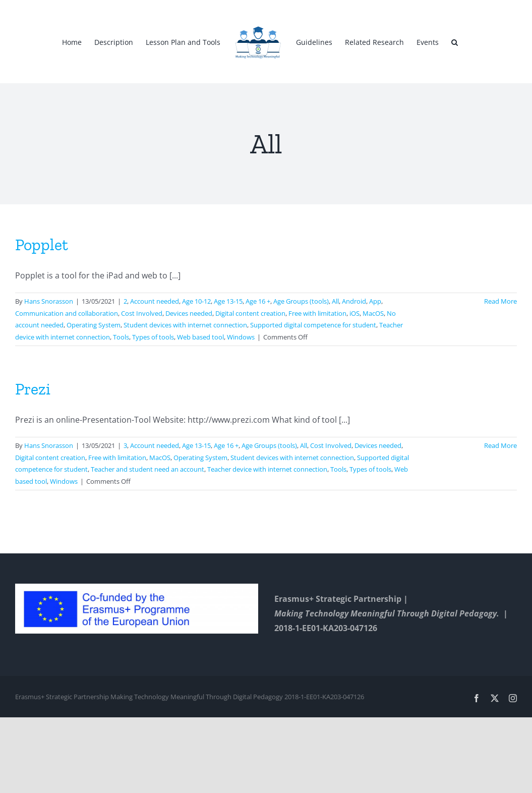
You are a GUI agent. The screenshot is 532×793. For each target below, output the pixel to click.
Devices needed (189, 313)
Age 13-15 (228, 301)
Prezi (33, 389)
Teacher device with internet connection (267, 469)
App (375, 301)
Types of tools (153, 337)
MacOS (373, 313)
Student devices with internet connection (185, 325)
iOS (354, 313)
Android (354, 301)
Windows (241, 337)
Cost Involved (142, 313)
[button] (455, 42)
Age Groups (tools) (301, 301)
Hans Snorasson (49, 301)
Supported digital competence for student (313, 325)
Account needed (155, 301)
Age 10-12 (196, 301)
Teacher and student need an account (147, 469)
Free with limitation (317, 313)
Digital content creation (250, 313)
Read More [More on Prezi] (500, 445)
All (335, 301)
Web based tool (200, 337)
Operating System (94, 325)
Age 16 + (258, 301)
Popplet (42, 245)
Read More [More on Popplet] (500, 301)
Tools (121, 337)
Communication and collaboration (67, 313)
